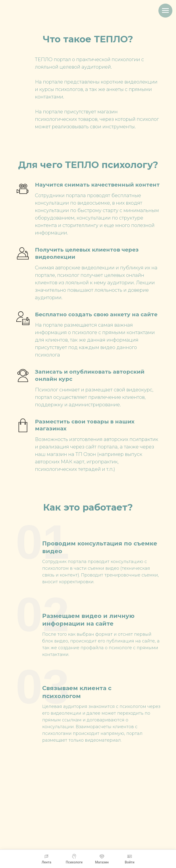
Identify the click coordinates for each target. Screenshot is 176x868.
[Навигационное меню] (165, 11)
